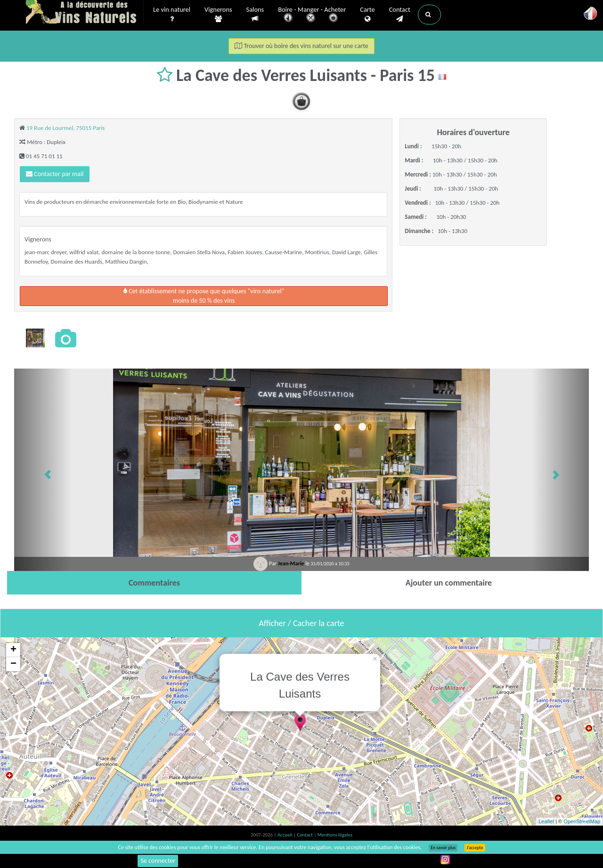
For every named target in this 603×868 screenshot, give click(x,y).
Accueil (285, 835)
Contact (400, 15)
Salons (255, 14)
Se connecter (158, 861)
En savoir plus (443, 848)
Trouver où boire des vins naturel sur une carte (301, 46)
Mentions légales (335, 835)
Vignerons (218, 15)
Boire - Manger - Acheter (312, 15)
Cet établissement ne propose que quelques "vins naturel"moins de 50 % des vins (204, 296)
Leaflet (546, 821)
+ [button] (13, 650)
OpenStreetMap (582, 821)
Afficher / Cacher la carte (302, 623)
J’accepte (475, 848)
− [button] (13, 664)
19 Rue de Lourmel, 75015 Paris (66, 128)
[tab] (154, 583)
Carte (367, 15)
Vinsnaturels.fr (85, 13)
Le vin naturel (172, 15)
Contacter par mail (55, 174)
